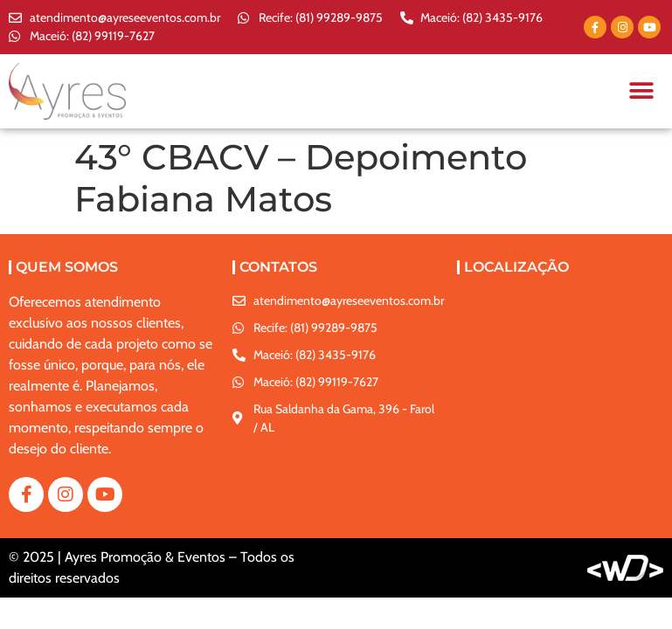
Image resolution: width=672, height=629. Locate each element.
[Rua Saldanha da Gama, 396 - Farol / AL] (560, 357)
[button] (641, 91)
